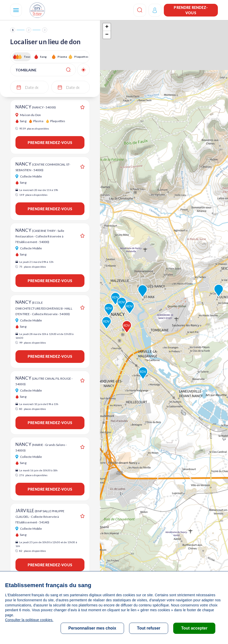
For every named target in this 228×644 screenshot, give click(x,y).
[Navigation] (16, 10)
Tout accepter (194, 628)
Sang (43, 57)
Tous (27, 57)
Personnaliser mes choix (92, 628)
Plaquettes (81, 57)
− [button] (107, 35)
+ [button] (107, 27)
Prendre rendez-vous (191, 10)
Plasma (62, 57)
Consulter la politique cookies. (29, 620)
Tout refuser (149, 628)
